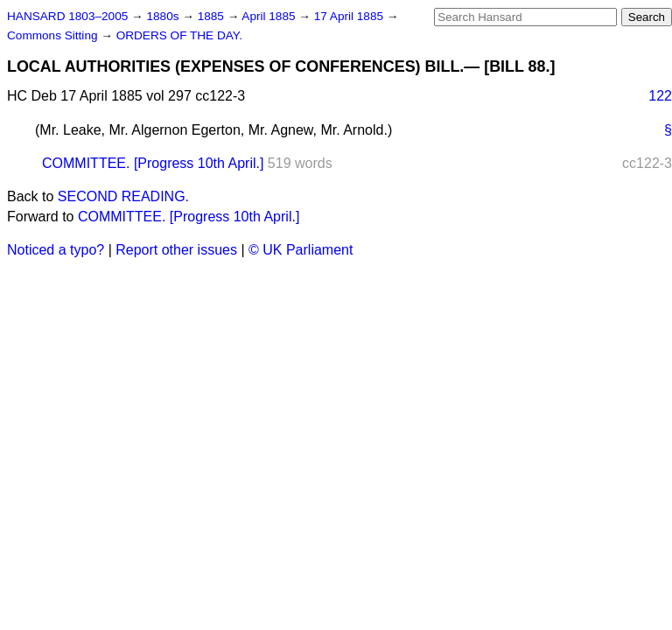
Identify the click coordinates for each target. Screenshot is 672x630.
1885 (213, 16)
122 (660, 96)
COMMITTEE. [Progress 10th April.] (153, 163)
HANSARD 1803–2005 (67, 16)
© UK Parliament (301, 250)
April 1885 (270, 16)
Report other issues (176, 250)
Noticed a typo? (56, 250)
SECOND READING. (123, 196)
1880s (164, 16)
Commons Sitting (54, 35)
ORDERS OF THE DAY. (179, 35)
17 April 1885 (350, 16)
